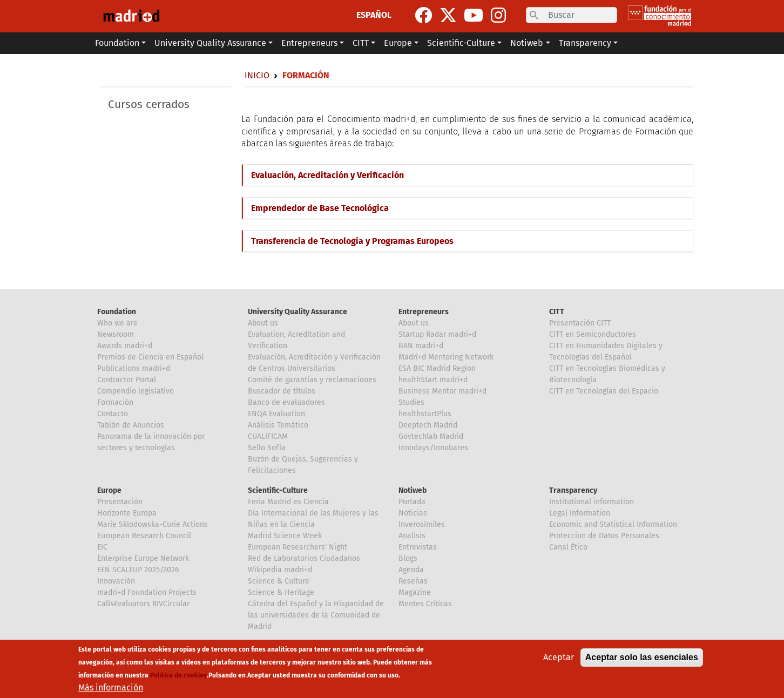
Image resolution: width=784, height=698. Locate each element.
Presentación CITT (580, 323)
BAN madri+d (421, 346)
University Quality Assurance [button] (210, 43)
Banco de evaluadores (286, 402)
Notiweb (413, 490)
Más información (111, 687)
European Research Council (144, 536)
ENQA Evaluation (276, 414)
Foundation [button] (117, 43)
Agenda (411, 570)
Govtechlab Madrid (431, 436)
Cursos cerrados (149, 104)
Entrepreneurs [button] (309, 43)
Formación (115, 402)
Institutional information (592, 502)
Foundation (117, 312)
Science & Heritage (281, 592)
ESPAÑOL (374, 15)
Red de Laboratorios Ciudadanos (304, 558)
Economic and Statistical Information (613, 524)
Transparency (573, 490)
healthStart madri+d (433, 380)
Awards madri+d (125, 346)
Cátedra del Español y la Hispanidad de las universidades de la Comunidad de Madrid (316, 615)
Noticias (413, 513)
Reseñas (413, 581)
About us (263, 323)
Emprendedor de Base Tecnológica (320, 208)
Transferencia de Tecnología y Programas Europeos (352, 241)
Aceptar (559, 657)
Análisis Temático (278, 425)
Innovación (116, 581)
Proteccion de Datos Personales (604, 536)
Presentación (120, 502)
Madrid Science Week (285, 536)
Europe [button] (398, 43)
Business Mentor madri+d (442, 391)
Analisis (412, 536)
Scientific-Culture (278, 490)
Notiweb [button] (527, 43)
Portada (412, 502)
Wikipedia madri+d (280, 570)
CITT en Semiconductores (593, 334)
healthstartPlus (425, 414)
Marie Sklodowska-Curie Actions (153, 524)
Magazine (415, 592)
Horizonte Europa (127, 513)
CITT (557, 312)
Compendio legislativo (136, 391)
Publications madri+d (134, 368)
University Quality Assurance (298, 312)
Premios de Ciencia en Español (150, 357)
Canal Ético (568, 547)
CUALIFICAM (268, 436)
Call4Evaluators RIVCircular (143, 604)
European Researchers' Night (298, 547)
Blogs (408, 558)
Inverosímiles (422, 524)
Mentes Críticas (425, 604)
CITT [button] (361, 43)
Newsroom (116, 334)
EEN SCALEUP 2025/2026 (138, 570)
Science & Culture (279, 581)
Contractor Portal (127, 380)
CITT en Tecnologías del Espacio (604, 391)
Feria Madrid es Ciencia (288, 502)
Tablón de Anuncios (131, 425)
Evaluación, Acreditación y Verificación (327, 175)
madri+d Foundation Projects (147, 592)
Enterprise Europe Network (143, 558)
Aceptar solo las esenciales (642, 657)
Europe (109, 490)
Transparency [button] (585, 43)
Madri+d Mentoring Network (446, 357)
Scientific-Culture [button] (461, 43)
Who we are (117, 323)
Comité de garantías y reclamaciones (312, 380)
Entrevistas (418, 547)
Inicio (257, 75)
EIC (102, 547)
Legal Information (580, 513)
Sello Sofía (267, 448)
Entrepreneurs (424, 312)
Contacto (113, 414)
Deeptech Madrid (428, 425)
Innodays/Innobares (433, 448)
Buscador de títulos (282, 391)
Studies (411, 402)
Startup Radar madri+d (437, 334)
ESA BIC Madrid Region (437, 368)
